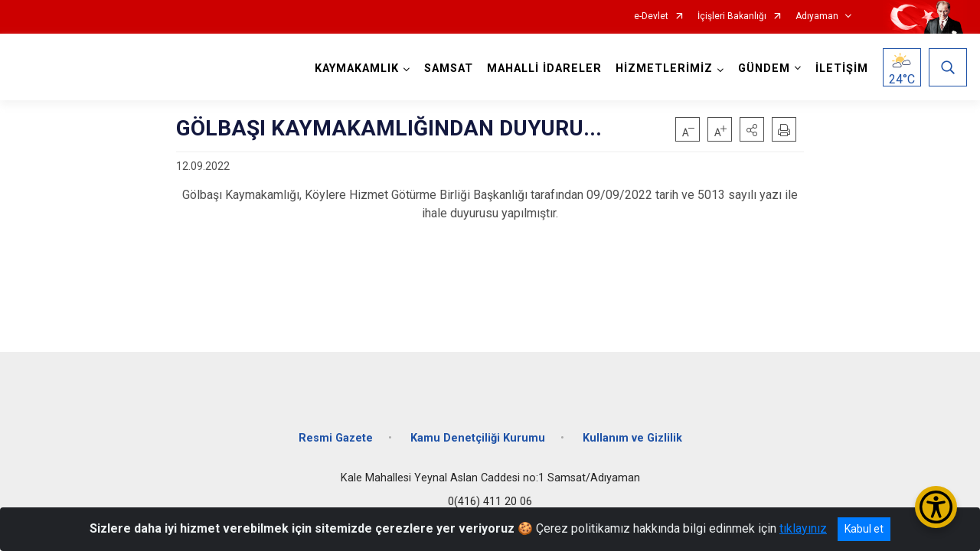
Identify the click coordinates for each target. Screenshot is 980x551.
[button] (752, 129)
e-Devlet (651, 16)
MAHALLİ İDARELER (544, 68)
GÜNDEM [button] (764, 68)
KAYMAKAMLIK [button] (357, 68)
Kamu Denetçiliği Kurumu (478, 438)
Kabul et (864, 529)
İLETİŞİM (842, 68)
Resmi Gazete (336, 438)
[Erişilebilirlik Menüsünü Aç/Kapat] (936, 507)
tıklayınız (803, 528)
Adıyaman (817, 16)
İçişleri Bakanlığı (732, 16)
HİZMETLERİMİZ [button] (664, 68)
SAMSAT (449, 68)
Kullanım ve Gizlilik (632, 438)
